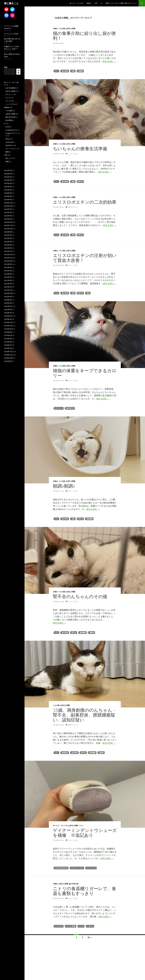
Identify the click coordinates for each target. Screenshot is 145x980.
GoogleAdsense (11, 130)
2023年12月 (8, 203)
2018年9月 (8, 361)
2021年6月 (8, 274)
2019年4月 (8, 339)
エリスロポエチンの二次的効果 (85, 202)
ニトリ (81, 926)
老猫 (73, 71)
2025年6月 (8, 183)
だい (57, 71)
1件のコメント (73, 207)
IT (102, 3)
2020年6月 (8, 303)
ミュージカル (10, 104)
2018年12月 (8, 352)
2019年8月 (8, 332)
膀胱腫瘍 (90, 519)
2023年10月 (8, 206)
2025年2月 (8, 187)
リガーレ (90, 926)
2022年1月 (8, 251)
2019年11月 (8, 326)
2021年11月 (8, 258)
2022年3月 (8, 245)
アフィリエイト (11, 149)
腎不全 (81, 181)
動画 (7, 152)
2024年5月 (8, 200)
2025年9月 (8, 180)
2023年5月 (8, 212)
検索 (6, 67)
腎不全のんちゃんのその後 (80, 596)
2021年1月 (8, 290)
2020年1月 (8, 319)
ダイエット (59, 408)
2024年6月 (8, 196)
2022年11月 (8, 225)
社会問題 (9, 120)
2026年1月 (8, 177)
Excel (7, 127)
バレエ (81, 825)
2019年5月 (8, 335)
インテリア (59, 926)
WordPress (10, 145)
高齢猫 (81, 71)
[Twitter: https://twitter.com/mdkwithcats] (12, 9)
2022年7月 (8, 235)
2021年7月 (8, 271)
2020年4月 (8, 309)
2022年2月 (8, 248)
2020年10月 (8, 293)
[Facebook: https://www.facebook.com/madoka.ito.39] (6, 15)
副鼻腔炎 (65, 753)
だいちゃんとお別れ (11, 34)
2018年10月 (8, 358)
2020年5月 (8, 306)
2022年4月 (8, 242)
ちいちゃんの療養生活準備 (80, 149)
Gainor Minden (61, 868)
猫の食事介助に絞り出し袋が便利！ (84, 36)
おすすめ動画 (10, 88)
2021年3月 (8, 284)
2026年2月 (8, 174)
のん (57, 235)
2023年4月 (8, 216)
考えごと (9, 158)
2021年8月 (8, 267)
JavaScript (9, 142)
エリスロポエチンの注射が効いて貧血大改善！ (85, 258)
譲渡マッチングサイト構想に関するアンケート (121, 3)
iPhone (8, 139)
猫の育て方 (70, 408)
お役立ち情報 (70, 29)
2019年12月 (8, 322)
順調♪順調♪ (64, 486)
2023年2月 (8, 219)
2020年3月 (8, 313)
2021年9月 (8, 264)
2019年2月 (8, 345)
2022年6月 (8, 238)
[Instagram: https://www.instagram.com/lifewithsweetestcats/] (12, 15)
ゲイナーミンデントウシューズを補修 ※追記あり (85, 833)
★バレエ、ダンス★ (76, 3)
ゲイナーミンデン (77, 868)
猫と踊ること (11, 3)
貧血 (88, 293)
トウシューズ (91, 868)
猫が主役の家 (74, 884)
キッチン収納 (71, 926)
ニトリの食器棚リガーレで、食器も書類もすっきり (85, 891)
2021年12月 (8, 255)
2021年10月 (8, 261)
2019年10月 (8, 329)
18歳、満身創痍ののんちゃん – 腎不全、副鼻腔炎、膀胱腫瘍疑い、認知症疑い (84, 715)
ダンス (8, 98)
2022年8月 (8, 232)
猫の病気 (65, 71)
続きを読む (109, 61)
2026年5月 (8, 170)
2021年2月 (8, 287)
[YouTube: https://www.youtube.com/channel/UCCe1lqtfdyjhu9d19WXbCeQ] (6, 9)
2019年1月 (8, 348)
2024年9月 (8, 193)
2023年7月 (8, 209)
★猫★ (89, 3)
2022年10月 (8, 229)
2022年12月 (8, 222)
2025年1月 (8, 190)
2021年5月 (8, 277)
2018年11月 (8, 355)
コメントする (73, 154)
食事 (7, 162)
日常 (96, 3)
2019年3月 (8, 342)
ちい (57, 181)
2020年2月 (8, 316)
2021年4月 (8, 280)
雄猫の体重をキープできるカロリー (85, 373)
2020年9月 (8, 297)
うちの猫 (62, 29)
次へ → (91, 937)
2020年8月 (8, 300)
